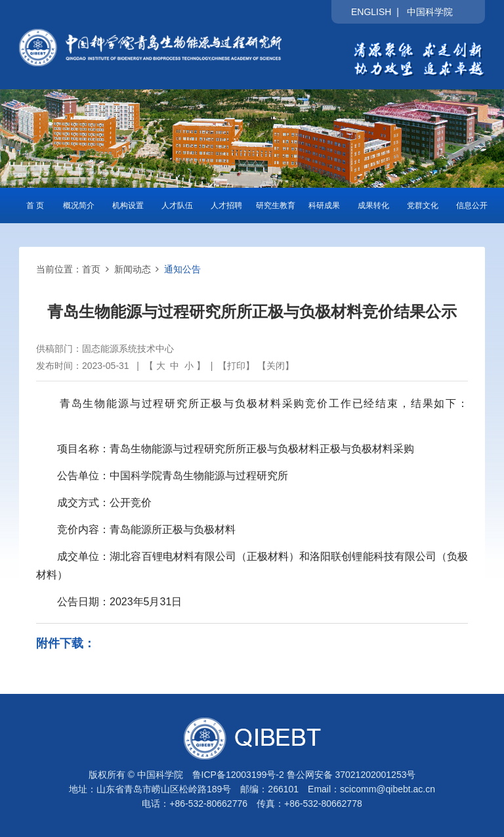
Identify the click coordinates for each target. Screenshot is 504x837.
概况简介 (79, 205)
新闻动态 (133, 269)
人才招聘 (226, 205)
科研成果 (324, 205)
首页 (91, 269)
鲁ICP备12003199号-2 (238, 775)
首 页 (35, 205)
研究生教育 (276, 205)
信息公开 (472, 205)
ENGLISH (371, 12)
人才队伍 (177, 205)
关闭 (276, 366)
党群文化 (423, 205)
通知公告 (182, 269)
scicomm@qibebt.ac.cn (388, 789)
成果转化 (373, 205)
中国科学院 (430, 12)
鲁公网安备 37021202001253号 (351, 775)
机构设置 (128, 205)
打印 (236, 366)
